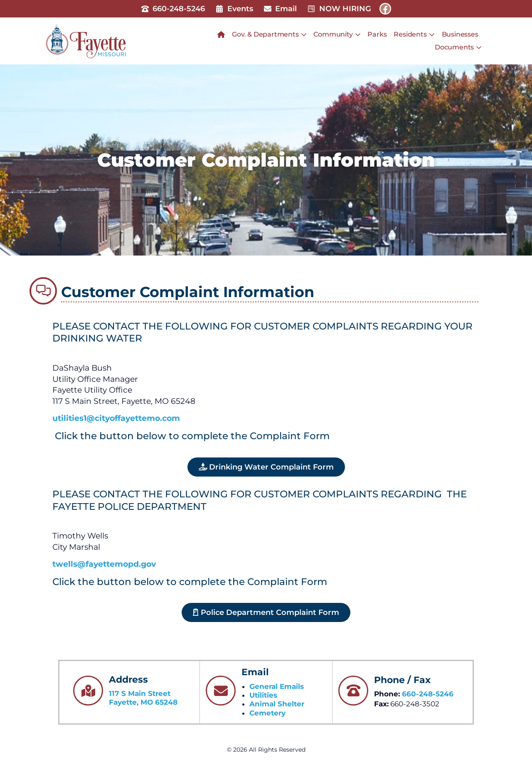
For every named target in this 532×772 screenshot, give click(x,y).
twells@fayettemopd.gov (104, 564)
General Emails (277, 686)
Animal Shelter (277, 704)
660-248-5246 (428, 694)
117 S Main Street (140, 693)
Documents (458, 47)
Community (337, 34)
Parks (377, 34)
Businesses (460, 34)
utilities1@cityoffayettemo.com (116, 418)
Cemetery (267, 713)
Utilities (263, 695)
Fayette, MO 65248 (143, 702)
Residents (414, 34)
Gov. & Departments (269, 34)
